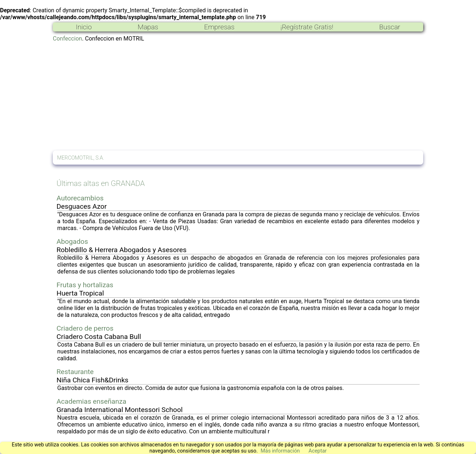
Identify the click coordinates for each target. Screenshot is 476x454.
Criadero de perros (85, 328)
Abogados (72, 241)
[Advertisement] (238, 96)
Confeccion (67, 39)
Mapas (148, 27)
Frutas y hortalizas (85, 285)
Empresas (219, 27)
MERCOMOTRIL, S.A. (81, 158)
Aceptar (318, 451)
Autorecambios (80, 198)
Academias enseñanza (91, 401)
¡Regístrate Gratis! (307, 27)
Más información (280, 451)
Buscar (390, 27)
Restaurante (75, 372)
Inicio (84, 27)
